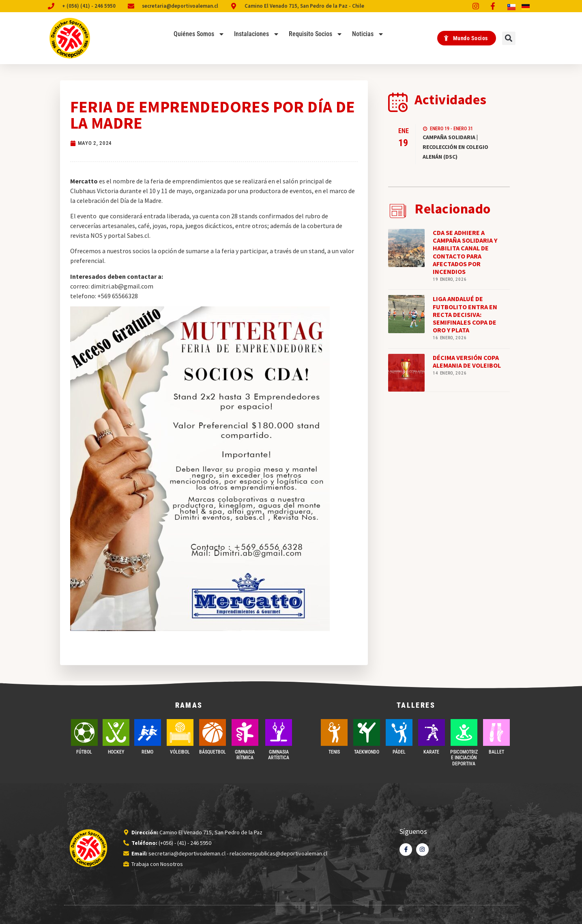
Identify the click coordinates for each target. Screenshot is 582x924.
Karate (431, 752)
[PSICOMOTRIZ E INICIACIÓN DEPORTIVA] (464, 732)
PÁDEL (399, 752)
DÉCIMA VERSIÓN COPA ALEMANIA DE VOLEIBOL (467, 361)
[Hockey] (116, 732)
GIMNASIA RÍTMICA (245, 755)
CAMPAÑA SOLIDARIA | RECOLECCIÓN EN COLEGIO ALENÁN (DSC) (455, 147)
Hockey (116, 752)
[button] (509, 38)
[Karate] (432, 732)
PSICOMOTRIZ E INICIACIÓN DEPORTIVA (464, 758)
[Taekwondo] (367, 732)
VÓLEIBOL (180, 752)
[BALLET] (496, 732)
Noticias (368, 34)
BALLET (496, 752)
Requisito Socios (316, 34)
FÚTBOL (84, 752)
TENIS (334, 752)
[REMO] (148, 732)
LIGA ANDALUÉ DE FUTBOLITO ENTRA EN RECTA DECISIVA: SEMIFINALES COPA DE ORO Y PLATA (465, 314)
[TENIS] (334, 732)
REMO (147, 752)
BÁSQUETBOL (213, 752)
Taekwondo (367, 752)
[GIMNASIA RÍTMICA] (245, 732)
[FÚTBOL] (84, 732)
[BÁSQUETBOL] (213, 732)
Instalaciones (257, 34)
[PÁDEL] (399, 732)
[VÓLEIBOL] (180, 732)
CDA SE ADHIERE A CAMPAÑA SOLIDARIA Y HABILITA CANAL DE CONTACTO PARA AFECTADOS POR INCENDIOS (465, 252)
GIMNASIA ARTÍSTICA (279, 755)
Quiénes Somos (199, 34)
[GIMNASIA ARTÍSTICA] (279, 732)
